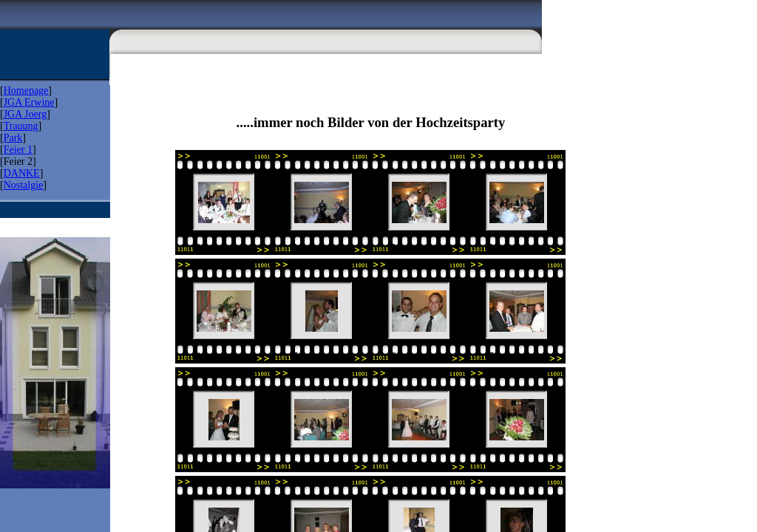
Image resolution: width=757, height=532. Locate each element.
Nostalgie (24, 185)
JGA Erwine (29, 102)
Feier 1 (18, 150)
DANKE (22, 173)
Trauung (21, 126)
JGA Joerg (25, 114)
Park (13, 138)
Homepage (26, 91)
